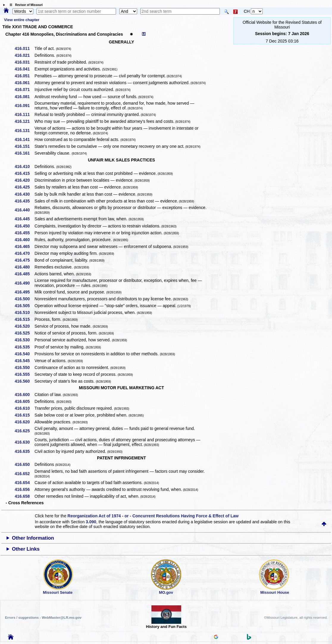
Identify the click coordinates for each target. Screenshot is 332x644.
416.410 (24, 167)
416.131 (24, 131)
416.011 (24, 48)
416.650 (24, 464)
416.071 (24, 89)
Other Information (33, 538)
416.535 (24, 347)
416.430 (24, 194)
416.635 (24, 451)
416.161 (24, 153)
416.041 (24, 69)
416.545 (24, 361)
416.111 (24, 114)
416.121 (24, 121)
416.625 (24, 431)
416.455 (24, 233)
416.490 (24, 283)
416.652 (24, 474)
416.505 (24, 306)
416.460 (24, 240)
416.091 (24, 106)
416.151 (24, 146)
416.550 (24, 367)
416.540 (24, 354)
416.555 (24, 374)
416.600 (24, 395)
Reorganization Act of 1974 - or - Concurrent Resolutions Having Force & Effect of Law (153, 516)
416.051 (24, 76)
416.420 (24, 180)
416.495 (24, 292)
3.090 (91, 522)
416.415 (24, 173)
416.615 (24, 415)
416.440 (24, 210)
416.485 (24, 274)
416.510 (24, 312)
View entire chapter (22, 20)
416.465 (24, 246)
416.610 (24, 408)
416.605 (24, 401)
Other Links (26, 549)
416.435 (24, 201)
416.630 (24, 442)
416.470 (24, 253)
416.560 (24, 381)
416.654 (24, 483)
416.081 (24, 97)
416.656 (24, 489)
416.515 (24, 319)
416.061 (24, 83)
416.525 (24, 333)
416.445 (24, 219)
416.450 (24, 226)
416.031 (24, 62)
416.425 (24, 187)
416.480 (24, 267)
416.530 (24, 340)
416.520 (24, 326)
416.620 (24, 422)
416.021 (24, 55)
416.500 (24, 299)
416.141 (24, 139)
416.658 (24, 496)
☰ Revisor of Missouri (25, 5)
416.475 (24, 260)
